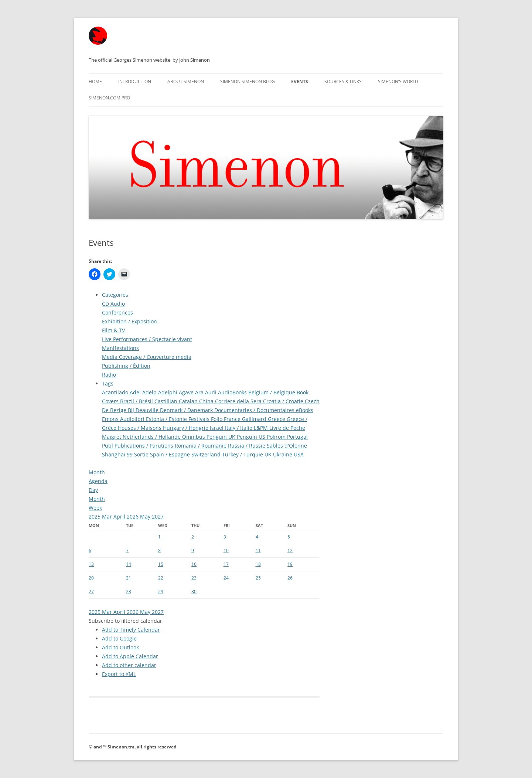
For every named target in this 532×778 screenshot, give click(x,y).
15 (161, 564)
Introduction (135, 81)
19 (290, 564)
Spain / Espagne (171, 454)
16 (194, 564)
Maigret (112, 437)
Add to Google (119, 638)
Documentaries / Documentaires (255, 410)
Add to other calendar (129, 665)
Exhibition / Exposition (129, 321)
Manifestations (120, 348)
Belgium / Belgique (272, 392)
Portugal (297, 437)
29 (161, 592)
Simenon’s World (398, 81)
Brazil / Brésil (137, 401)
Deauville (148, 410)
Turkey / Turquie (243, 454)
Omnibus (194, 437)
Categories (115, 295)
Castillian (167, 401)
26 (290, 578)
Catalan (189, 401)
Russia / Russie (247, 446)
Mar (108, 517)
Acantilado (116, 392)
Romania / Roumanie (201, 446)
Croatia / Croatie (284, 401)
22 (161, 578)
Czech (312, 401)
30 (194, 592)
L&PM (262, 428)
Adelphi (168, 392)
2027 (158, 517)
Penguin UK (222, 437)
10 (226, 551)
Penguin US (252, 437)
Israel (217, 428)
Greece (277, 419)
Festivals (200, 419)
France (233, 419)
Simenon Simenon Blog (248, 81)
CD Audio (113, 304)
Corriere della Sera (239, 401)
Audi (212, 392)
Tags (108, 383)
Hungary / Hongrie (186, 428)
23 (194, 578)
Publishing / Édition (126, 366)
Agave (187, 392)
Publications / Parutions (145, 446)
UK (269, 454)
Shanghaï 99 (118, 454)
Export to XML (119, 674)
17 (226, 564)
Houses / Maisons (140, 428)
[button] (125, 621)
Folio (217, 419)
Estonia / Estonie (167, 419)
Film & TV (113, 330)
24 (226, 578)
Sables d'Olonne (287, 446)
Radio (109, 375)
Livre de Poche (287, 428)
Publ (108, 446)
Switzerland (207, 454)
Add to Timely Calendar (131, 630)
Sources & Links (343, 81)
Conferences (117, 312)
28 (129, 592)
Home (95, 81)
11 (258, 551)
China (207, 401)
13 (91, 564)
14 (129, 564)
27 (91, 592)
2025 (95, 517)
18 (258, 564)
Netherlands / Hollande (152, 437)
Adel (136, 392)
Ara (200, 392)
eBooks (305, 410)
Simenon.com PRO (109, 98)
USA (299, 454)
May (146, 517)
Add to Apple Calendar (130, 656)
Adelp (150, 392)
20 (91, 578)
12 (290, 551)
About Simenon (186, 81)
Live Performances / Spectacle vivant (147, 339)
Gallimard (255, 419)
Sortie (142, 454)
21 (129, 578)
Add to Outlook (120, 647)
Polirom (277, 437)
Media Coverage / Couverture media (147, 357)
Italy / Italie (239, 428)
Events (300, 81)
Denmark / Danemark (187, 410)
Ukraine (283, 454)
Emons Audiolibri (124, 419)
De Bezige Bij (119, 410)
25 (258, 578)
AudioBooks (233, 392)
